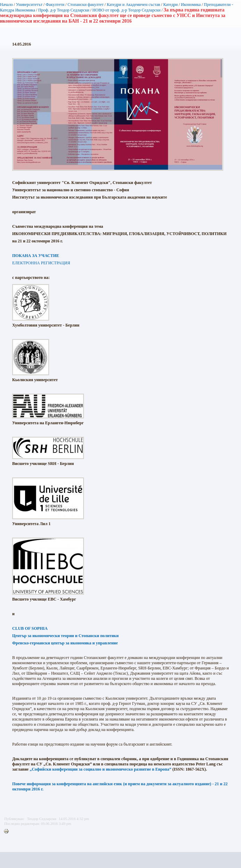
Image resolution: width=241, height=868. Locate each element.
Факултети (55, 5)
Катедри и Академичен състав (133, 5)
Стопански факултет (86, 5)
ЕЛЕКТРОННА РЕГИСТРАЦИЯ (41, 263)
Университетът (29, 5)
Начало (6, 5)
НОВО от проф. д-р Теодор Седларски (126, 10)
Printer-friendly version (8, 831)
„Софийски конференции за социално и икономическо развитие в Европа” (100, 769)
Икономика (191, 5)
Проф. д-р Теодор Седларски (64, 10)
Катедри (171, 5)
